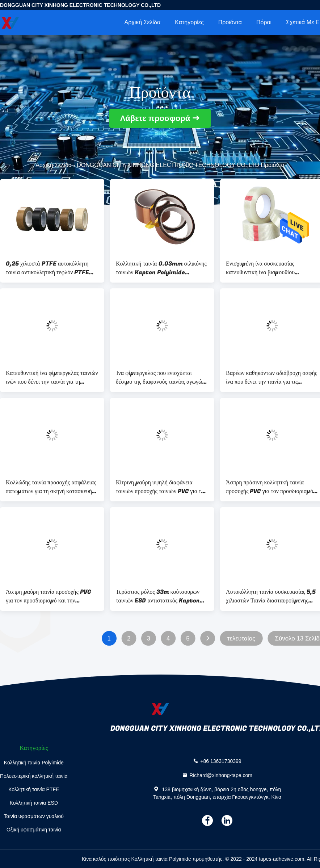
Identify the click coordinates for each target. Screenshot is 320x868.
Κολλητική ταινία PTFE (34, 789)
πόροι (264, 22)
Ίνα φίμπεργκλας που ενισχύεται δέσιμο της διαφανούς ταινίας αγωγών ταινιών (160, 377)
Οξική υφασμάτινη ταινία (34, 830)
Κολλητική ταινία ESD (34, 803)
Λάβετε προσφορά (155, 118)
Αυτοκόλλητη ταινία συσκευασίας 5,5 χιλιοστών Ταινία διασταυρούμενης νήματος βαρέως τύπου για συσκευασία (272, 596)
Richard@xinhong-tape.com (221, 775)
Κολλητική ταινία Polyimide (34, 763)
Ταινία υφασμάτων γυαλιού (34, 816)
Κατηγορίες (189, 22)
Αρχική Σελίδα (142, 22)
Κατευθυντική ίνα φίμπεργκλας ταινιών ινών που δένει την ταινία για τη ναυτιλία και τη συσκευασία (52, 377)
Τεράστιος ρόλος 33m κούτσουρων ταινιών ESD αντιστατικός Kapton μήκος (158, 596)
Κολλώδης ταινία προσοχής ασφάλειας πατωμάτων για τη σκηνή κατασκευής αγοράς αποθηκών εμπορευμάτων (51, 487)
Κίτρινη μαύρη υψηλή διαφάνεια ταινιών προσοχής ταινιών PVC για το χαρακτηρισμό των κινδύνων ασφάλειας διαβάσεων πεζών (160, 487)
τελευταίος (241, 639)
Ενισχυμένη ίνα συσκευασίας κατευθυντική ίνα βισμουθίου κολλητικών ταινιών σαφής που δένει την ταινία (269, 268)
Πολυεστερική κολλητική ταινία (34, 776)
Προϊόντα (230, 22)
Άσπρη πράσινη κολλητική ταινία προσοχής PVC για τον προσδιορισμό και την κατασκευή (270, 487)
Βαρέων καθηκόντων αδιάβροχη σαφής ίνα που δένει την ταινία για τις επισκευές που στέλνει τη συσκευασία (271, 377)
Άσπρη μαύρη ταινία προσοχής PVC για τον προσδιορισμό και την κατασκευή (48, 596)
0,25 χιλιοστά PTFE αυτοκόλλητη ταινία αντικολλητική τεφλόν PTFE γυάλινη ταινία (47, 268)
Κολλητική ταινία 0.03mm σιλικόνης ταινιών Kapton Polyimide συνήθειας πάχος (161, 268)
